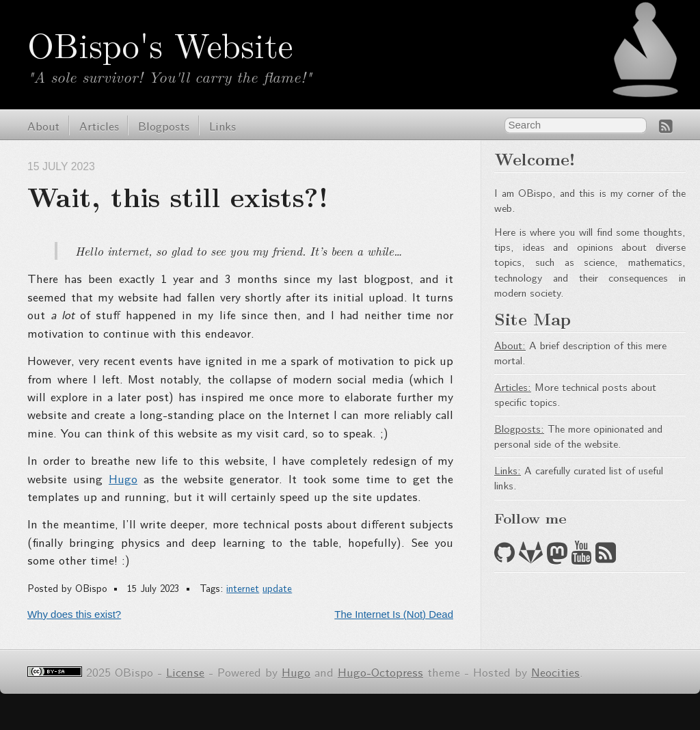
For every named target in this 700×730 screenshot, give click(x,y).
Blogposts (164, 125)
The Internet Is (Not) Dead (394, 614)
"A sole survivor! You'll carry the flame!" (170, 76)
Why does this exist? (74, 614)
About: (510, 345)
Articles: (513, 387)
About (43, 125)
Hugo (123, 478)
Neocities (555, 672)
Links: (508, 470)
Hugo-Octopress (380, 672)
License (185, 672)
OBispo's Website (160, 44)
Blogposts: (519, 428)
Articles (99, 125)
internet (243, 588)
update (277, 588)
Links (223, 125)
